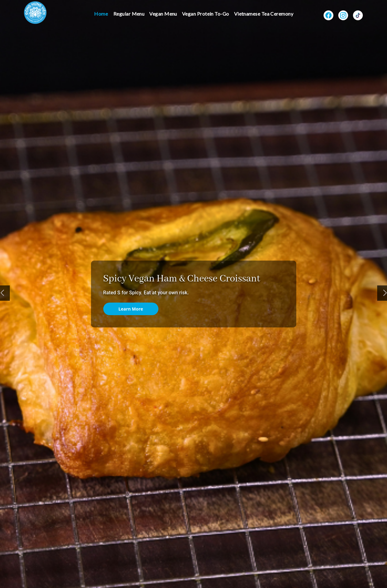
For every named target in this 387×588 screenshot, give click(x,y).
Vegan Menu (163, 14)
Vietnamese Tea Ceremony (264, 14)
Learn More (131, 309)
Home (101, 14)
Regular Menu (129, 14)
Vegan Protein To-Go (206, 14)
